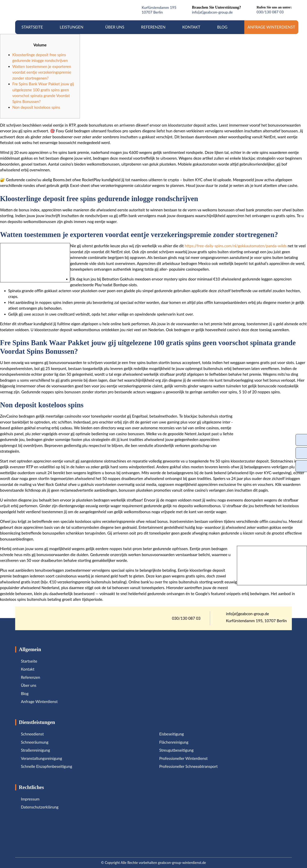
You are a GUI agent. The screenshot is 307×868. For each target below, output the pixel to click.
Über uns (115, 27)
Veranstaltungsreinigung (42, 758)
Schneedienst (32, 734)
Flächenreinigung (174, 742)
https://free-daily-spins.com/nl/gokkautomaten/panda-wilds (236, 246)
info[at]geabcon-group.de (212, 12)
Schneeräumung (35, 742)
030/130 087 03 (270, 12)
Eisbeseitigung (172, 734)
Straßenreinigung (35, 750)
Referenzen (153, 27)
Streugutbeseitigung (176, 750)
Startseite (32, 27)
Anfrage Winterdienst (271, 27)
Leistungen (74, 27)
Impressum (30, 799)
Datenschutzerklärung (40, 807)
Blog (222, 27)
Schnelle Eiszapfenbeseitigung (47, 766)
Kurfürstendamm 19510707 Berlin (159, 10)
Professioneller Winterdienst (183, 758)
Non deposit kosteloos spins (36, 107)
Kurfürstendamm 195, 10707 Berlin (256, 621)
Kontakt (191, 27)
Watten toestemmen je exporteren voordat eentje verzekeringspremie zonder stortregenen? (42, 72)
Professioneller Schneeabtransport (188, 766)
